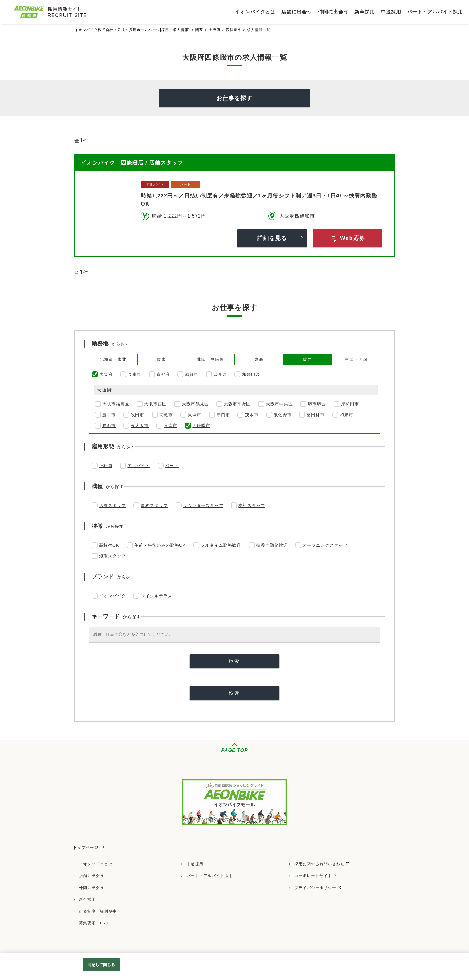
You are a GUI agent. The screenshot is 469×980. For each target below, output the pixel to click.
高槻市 (166, 415)
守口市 (223, 415)
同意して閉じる (101, 965)
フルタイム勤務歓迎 (221, 545)
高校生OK (109, 545)
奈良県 (220, 374)
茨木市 (252, 415)
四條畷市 (234, 30)
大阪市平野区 (237, 404)
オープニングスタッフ (325, 545)
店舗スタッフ (112, 505)
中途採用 (195, 864)
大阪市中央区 (279, 404)
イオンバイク (112, 596)
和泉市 (347, 415)
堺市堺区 (317, 404)
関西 (199, 30)
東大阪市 (140, 426)
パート (172, 466)
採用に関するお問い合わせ (319, 864)
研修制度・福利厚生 (98, 911)
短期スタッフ (112, 556)
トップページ (86, 848)
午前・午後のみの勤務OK (160, 545)
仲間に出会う (92, 888)
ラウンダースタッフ (203, 505)
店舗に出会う (92, 876)
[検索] (234, 661)
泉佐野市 (283, 415)
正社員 (106, 466)
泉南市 (171, 426)
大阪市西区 (155, 404)
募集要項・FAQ (94, 923)
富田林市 (316, 415)
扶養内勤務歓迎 (272, 545)
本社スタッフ (252, 505)
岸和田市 (350, 404)
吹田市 (137, 415)
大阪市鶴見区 (195, 404)
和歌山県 (251, 374)
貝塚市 (195, 415)
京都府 (163, 374)
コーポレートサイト (313, 876)
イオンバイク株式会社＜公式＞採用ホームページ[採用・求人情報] (132, 30)
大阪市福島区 (116, 404)
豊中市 (109, 415)
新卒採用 (87, 899)
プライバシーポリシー (315, 888)
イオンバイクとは (96, 864)
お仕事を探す (234, 98)
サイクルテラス (157, 596)
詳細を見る (272, 238)
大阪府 (215, 30)
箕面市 (109, 426)
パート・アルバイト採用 (210, 876)
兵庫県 (134, 374)
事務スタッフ (154, 505)
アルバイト (139, 466)
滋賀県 (192, 374)
